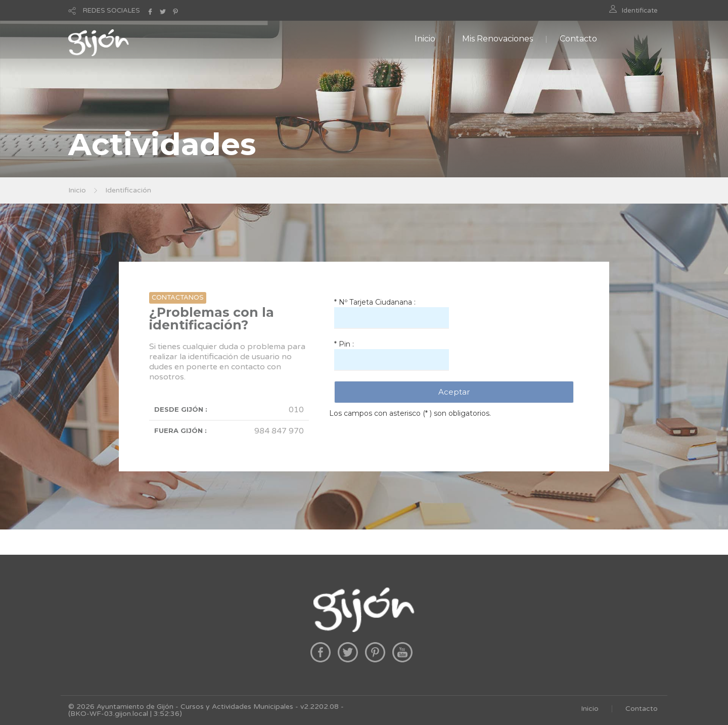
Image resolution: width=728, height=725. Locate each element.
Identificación (128, 190)
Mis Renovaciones (497, 39)
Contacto (578, 39)
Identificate (640, 11)
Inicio (425, 39)
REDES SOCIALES (111, 11)
